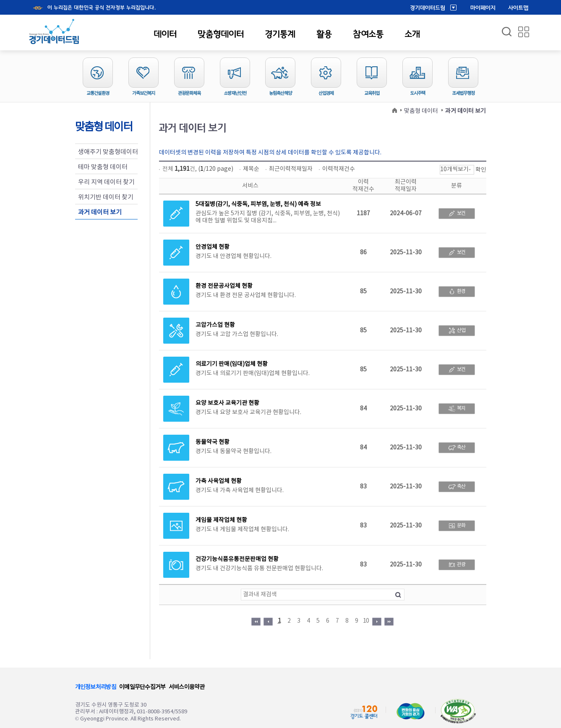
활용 (324, 34)
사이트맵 (518, 8)
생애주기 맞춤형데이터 (108, 152)
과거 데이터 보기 (100, 213)
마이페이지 (483, 8)
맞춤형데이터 (221, 34)
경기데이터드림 (428, 8)
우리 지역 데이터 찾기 (106, 182)
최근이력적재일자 (291, 169)
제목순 (251, 169)
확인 (481, 170)
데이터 (165, 34)
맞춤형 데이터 (421, 111)
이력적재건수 (339, 169)
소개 (412, 34)
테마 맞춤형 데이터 (103, 167)
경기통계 (280, 34)
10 (366, 621)
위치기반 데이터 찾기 (106, 197)
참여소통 (368, 34)
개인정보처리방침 (96, 687)
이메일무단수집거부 (142, 687)
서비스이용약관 (187, 687)
